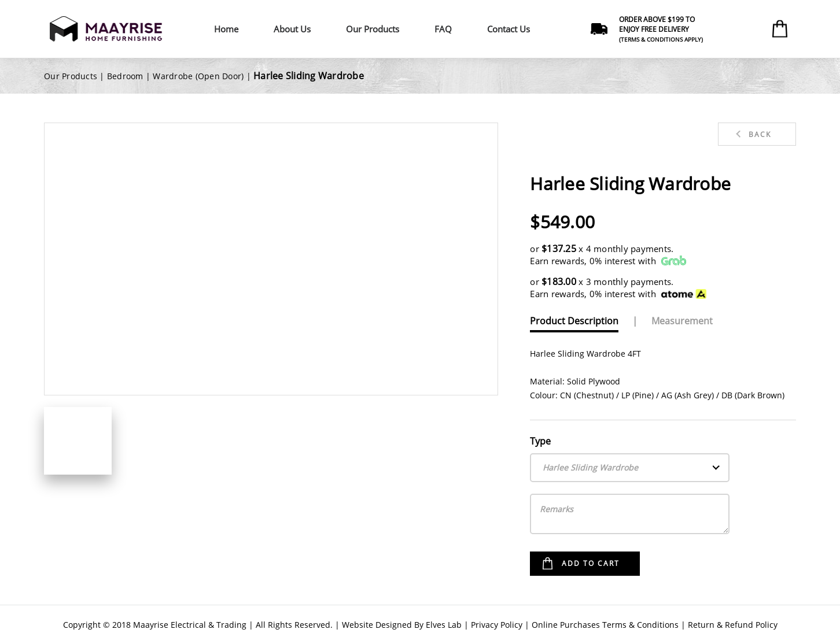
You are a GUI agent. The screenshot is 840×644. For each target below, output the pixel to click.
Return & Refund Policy (733, 625)
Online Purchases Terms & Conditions (605, 625)
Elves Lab (444, 625)
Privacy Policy (497, 625)
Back (760, 134)
